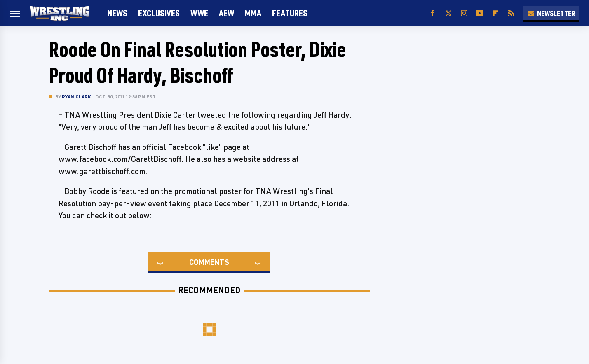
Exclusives (159, 13)
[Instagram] (464, 13)
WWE (199, 13)
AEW (226, 13)
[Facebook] (433, 13)
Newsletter (551, 13)
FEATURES (290, 13)
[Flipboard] (495, 13)
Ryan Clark (76, 97)
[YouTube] (480, 13)
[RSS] (511, 13)
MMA (253, 13)
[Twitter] (448, 13)
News (117, 13)
